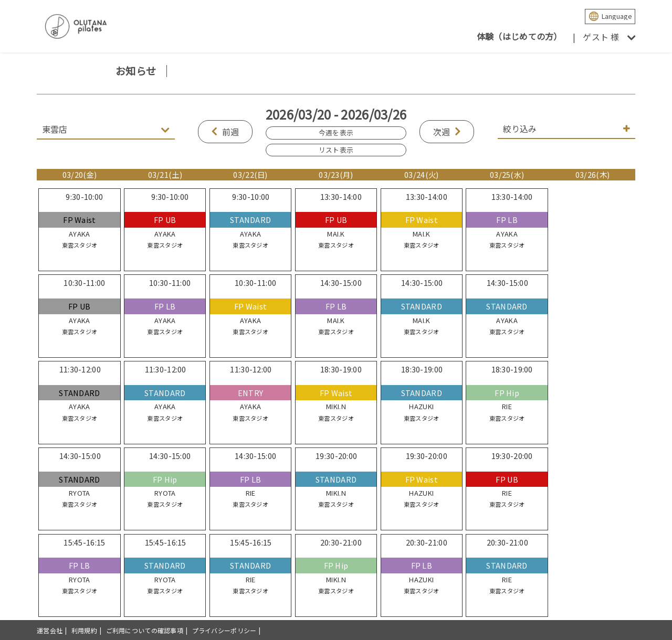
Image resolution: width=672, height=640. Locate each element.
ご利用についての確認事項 (145, 630)
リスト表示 (336, 150)
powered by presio (607, 630)
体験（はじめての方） (519, 36)
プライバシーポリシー (224, 630)
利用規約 (84, 630)
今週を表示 (336, 132)
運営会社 (50, 630)
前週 (231, 132)
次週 (442, 132)
